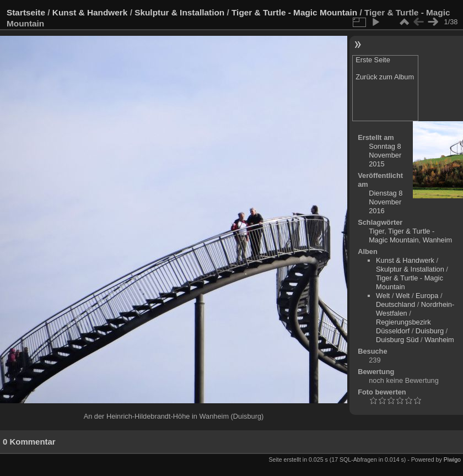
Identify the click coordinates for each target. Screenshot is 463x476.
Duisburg (430, 331)
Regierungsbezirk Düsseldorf (403, 326)
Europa (427, 296)
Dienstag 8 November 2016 (386, 202)
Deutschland (395, 304)
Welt (383, 296)
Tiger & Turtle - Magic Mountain (294, 12)
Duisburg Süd (397, 340)
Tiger (376, 231)
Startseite (26, 12)
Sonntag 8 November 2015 (385, 155)
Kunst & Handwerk (90, 12)
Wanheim (438, 240)
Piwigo (452, 459)
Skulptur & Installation (179, 12)
